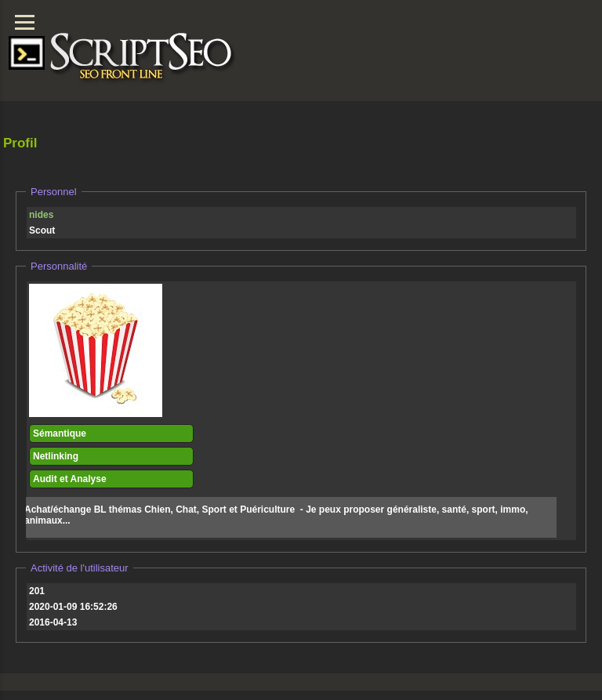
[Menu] (25, 22)
